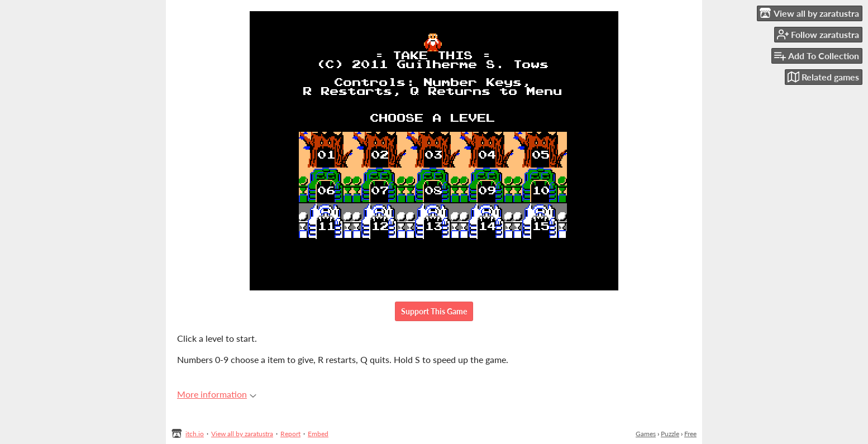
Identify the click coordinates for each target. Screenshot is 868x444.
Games (646, 434)
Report (290, 434)
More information (217, 394)
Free (690, 434)
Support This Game (434, 311)
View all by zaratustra (242, 434)
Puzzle (670, 434)
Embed (318, 434)
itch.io (195, 434)
